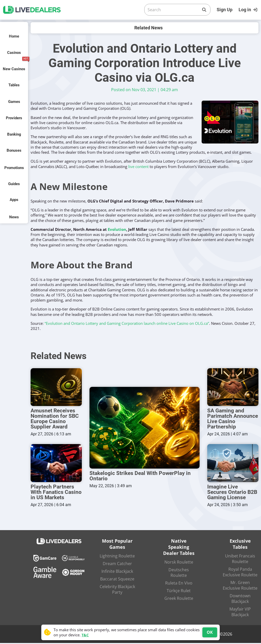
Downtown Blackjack (240, 600)
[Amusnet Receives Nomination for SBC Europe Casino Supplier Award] (56, 387)
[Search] (173, 10)
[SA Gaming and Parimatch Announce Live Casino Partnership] (233, 387)
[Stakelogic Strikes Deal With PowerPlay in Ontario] (145, 428)
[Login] (249, 10)
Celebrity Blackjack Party (117, 590)
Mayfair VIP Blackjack (240, 613)
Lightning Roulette (117, 557)
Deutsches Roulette (179, 574)
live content (138, 166)
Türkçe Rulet (179, 592)
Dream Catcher (117, 565)
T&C (85, 635)
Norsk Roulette (179, 563)
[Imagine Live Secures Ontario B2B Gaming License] (233, 464)
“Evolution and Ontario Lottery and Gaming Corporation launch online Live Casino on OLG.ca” (127, 323)
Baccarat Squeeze (117, 580)
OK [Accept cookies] (210, 632)
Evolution (117, 229)
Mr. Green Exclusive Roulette (240, 586)
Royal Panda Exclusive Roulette (240, 573)
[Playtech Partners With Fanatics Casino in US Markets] (56, 464)
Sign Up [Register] (225, 10)
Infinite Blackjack (117, 572)
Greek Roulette (179, 599)
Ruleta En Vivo (179, 584)
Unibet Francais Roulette (240, 560)
